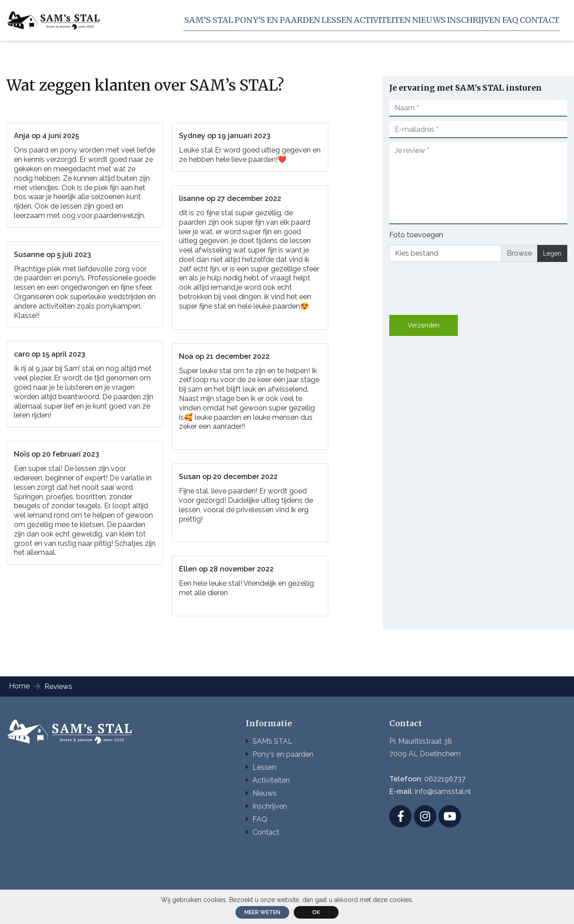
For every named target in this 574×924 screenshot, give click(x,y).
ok (316, 912)
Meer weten (262, 912)
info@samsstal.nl (443, 791)
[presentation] (457, 287)
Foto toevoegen (416, 235)
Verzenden (424, 325)
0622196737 (445, 779)
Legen (552, 253)
